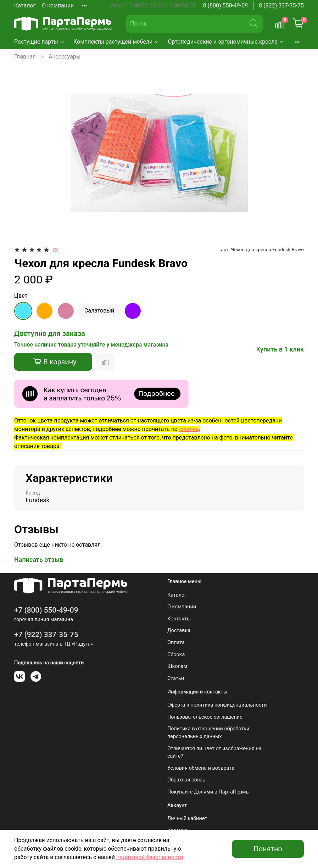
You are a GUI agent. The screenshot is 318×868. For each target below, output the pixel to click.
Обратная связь (186, 780)
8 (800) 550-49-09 (226, 5)
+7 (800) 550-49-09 (46, 610)
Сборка (176, 655)
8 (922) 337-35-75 (281, 5)
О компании (58, 5)
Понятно (268, 849)
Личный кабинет (187, 819)
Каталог (25, 5)
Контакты (179, 619)
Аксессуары (65, 57)
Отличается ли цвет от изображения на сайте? (214, 753)
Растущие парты (40, 42)
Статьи (176, 678)
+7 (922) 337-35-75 (46, 635)
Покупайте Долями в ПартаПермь (208, 792)
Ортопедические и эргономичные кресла (226, 42)
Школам (177, 666)
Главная (25, 57)
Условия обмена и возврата (201, 768)
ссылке (189, 429)
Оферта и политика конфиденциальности (217, 705)
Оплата (176, 643)
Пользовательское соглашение (205, 717)
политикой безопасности (150, 857)
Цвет (21, 296)
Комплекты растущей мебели (116, 42)
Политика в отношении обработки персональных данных (208, 733)
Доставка (179, 631)
